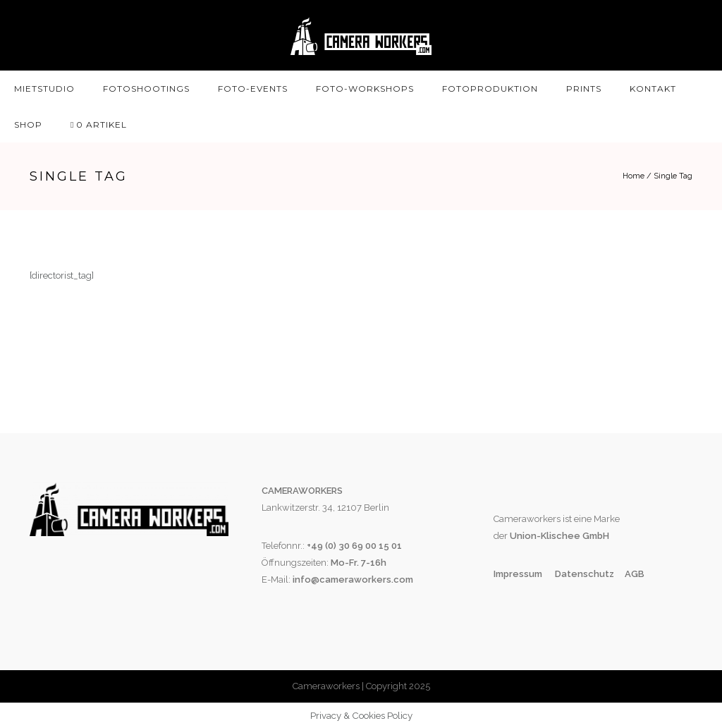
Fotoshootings (146, 89)
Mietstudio (44, 89)
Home (634, 176)
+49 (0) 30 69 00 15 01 (354, 546)
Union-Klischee (544, 536)
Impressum (519, 574)
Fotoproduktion (490, 89)
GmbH (595, 536)
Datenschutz (585, 574)
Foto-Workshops (365, 89)
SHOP (28, 125)
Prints (584, 89)
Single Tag (673, 176)
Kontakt (653, 89)
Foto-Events (253, 89)
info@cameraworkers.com (353, 580)
